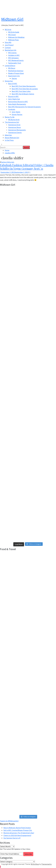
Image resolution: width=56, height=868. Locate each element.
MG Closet (12, 35)
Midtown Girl (12, 19)
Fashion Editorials (8, 162)
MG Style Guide (14, 32)
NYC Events (12, 53)
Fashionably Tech (15, 63)
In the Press (9, 140)
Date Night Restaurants (17, 104)
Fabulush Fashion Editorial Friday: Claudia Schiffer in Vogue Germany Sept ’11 (27, 167)
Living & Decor (10, 66)
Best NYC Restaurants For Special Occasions (24, 107)
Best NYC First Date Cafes (21, 91)
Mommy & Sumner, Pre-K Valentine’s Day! (19, 833)
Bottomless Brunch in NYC (18, 102)
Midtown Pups (13, 40)
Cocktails (12, 109)
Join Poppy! (9, 45)
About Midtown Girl (12, 138)
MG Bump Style (14, 120)
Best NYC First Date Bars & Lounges (25, 89)
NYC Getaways (13, 58)
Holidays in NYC (14, 55)
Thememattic (46, 864)
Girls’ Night (16, 112)
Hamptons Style (14, 125)
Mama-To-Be (10, 117)
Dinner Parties (17, 114)
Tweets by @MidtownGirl (9, 821)
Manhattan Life (11, 50)
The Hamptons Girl (12, 122)
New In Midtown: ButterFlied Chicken (17, 828)
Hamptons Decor (15, 127)
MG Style (8, 29)
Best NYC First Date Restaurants (24, 86)
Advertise (8, 135)
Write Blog (35, 864)
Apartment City (14, 76)
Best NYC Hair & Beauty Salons (23, 94)
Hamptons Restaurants (17, 130)
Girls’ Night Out (14, 99)
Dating (14, 78)
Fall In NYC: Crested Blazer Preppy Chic (18, 830)
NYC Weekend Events (16, 60)
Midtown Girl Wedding (16, 37)
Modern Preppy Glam (16, 73)
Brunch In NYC (13, 96)
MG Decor (12, 68)
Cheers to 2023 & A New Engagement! (17, 835)
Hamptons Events (15, 132)
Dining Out (9, 81)
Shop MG (8, 42)
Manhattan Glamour (16, 71)
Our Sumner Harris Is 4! (12, 838)
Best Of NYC (13, 84)
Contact (8, 48)
